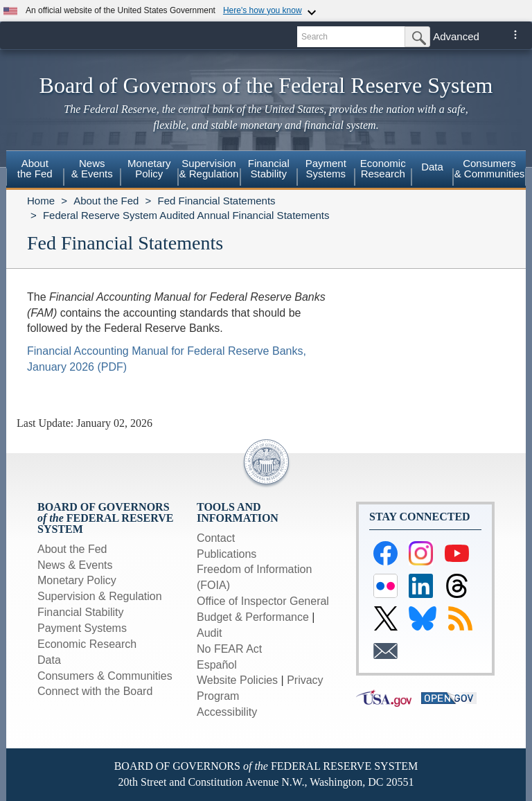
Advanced (456, 36)
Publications (227, 554)
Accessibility (227, 712)
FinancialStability (269, 168)
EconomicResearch (383, 168)
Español (217, 665)
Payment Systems (82, 628)
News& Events (92, 168)
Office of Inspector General (263, 601)
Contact (216, 538)
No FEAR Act (229, 649)
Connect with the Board (95, 691)
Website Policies (237, 680)
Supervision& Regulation (209, 168)
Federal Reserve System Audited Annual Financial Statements (186, 215)
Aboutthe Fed (35, 168)
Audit (209, 633)
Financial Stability (81, 612)
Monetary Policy (77, 580)
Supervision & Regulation (100, 596)
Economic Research (87, 644)
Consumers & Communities (490, 168)
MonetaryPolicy (149, 168)
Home (41, 201)
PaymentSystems (326, 168)
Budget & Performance (253, 617)
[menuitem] (35, 170)
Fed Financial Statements (216, 201)
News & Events (75, 565)
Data (432, 167)
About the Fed (106, 201)
